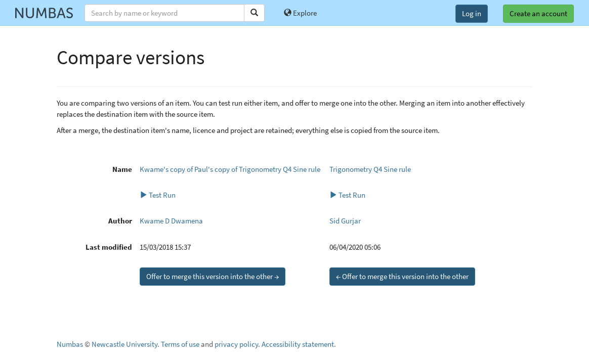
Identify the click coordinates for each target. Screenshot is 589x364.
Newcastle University (124, 344)
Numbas (70, 344)
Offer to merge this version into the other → (213, 276)
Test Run (158, 195)
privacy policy (236, 344)
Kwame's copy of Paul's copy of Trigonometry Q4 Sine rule (230, 169)
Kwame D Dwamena (171, 221)
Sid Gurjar (345, 221)
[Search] (254, 13)
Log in (472, 13)
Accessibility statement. (299, 344)
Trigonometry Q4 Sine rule (370, 169)
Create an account (538, 13)
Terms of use (180, 344)
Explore (300, 13)
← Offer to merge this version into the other (402, 276)
